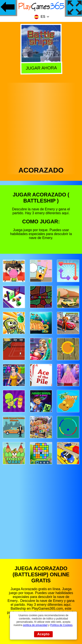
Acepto (43, 634)
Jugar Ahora (41, 68)
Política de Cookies (61, 625)
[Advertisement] (41, 123)
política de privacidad (35, 625)
